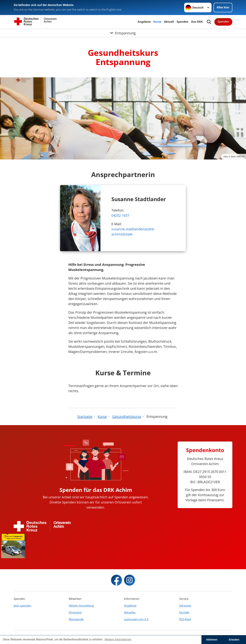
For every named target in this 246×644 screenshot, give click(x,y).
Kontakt (184, 612)
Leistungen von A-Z (136, 619)
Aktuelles (130, 612)
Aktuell (169, 22)
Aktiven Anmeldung (81, 606)
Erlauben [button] (234, 640)
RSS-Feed (185, 619)
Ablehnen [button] (212, 640)
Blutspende (76, 619)
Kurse (157, 22)
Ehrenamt (75, 612)
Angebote (144, 22)
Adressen (185, 606)
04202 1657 (120, 215)
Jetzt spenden (22, 606)
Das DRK (197, 22)
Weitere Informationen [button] (118, 639)
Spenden (183, 22)
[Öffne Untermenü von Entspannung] (123, 33)
